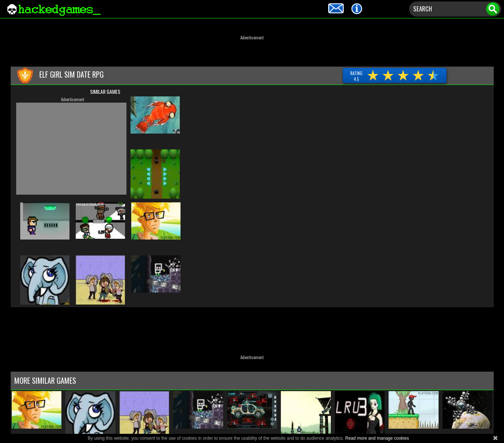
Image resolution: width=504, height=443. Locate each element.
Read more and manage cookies (377, 438)
